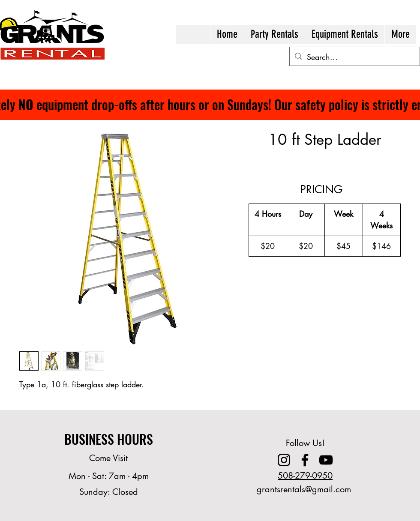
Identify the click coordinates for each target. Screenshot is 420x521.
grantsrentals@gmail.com (304, 489)
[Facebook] (305, 460)
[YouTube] (326, 460)
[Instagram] (284, 460)
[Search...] (354, 57)
